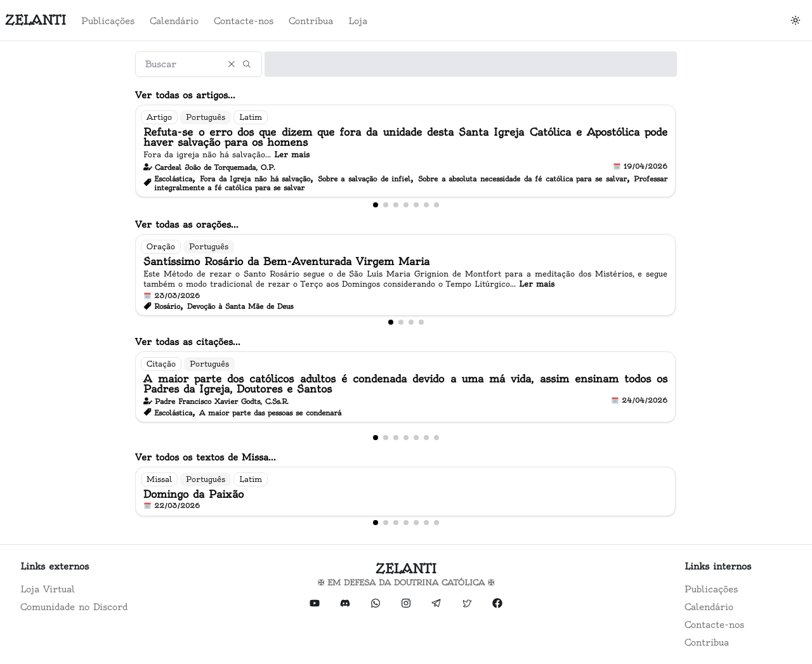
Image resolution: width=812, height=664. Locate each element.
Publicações (108, 21)
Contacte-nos (244, 21)
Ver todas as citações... (188, 342)
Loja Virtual (48, 589)
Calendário (174, 21)
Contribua (311, 21)
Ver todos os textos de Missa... (206, 457)
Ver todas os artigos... (185, 95)
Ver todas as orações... (187, 225)
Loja (358, 21)
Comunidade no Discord (74, 607)
